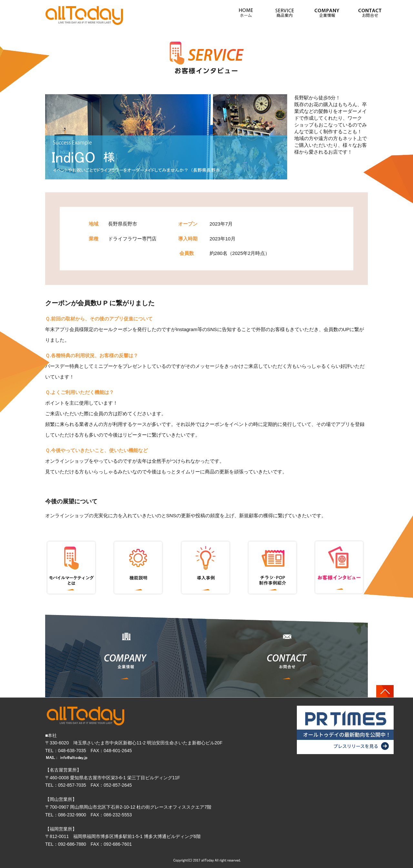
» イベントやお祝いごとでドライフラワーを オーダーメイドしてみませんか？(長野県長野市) (85, 15)
